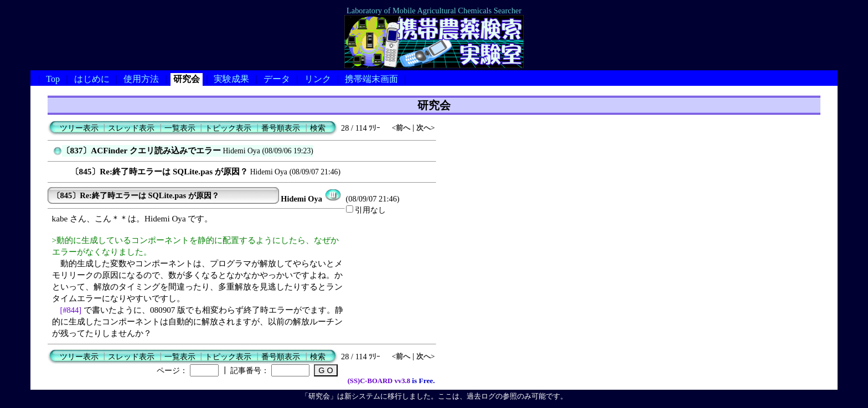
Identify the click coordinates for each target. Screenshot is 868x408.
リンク (318, 79)
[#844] (71, 310)
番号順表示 (281, 128)
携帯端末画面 (371, 79)
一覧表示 (180, 128)
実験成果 (231, 79)
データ (277, 79)
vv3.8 (402, 381)
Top (53, 79)
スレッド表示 (131, 128)
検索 (318, 128)
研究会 (187, 79)
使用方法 (141, 79)
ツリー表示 (79, 128)
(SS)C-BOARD (370, 381)
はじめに (92, 79)
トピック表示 (228, 128)
